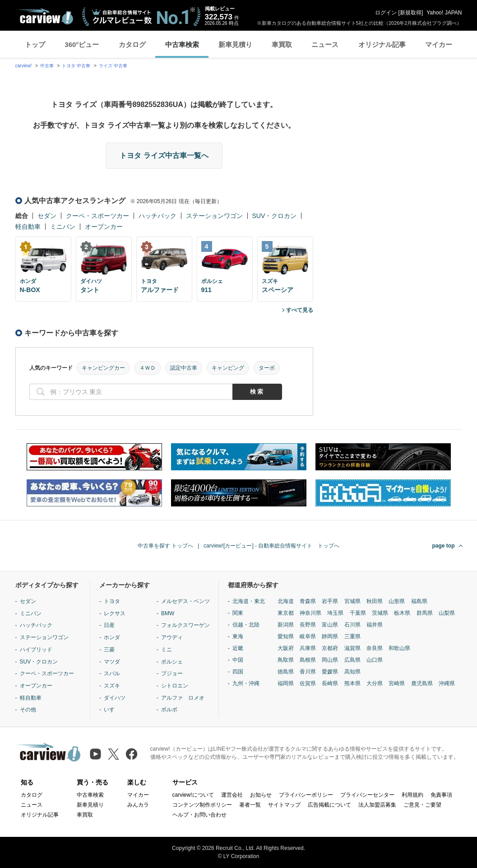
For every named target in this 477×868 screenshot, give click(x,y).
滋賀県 (352, 648)
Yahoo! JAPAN (444, 13)
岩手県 (330, 601)
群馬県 (425, 613)
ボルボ (169, 710)
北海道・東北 (249, 601)
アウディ (172, 637)
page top (444, 546)
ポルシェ (172, 662)
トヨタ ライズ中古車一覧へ (164, 155)
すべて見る (300, 310)
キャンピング (228, 368)
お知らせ (261, 795)
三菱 (109, 650)
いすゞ (112, 710)
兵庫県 (308, 648)
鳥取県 (286, 660)
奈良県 (375, 648)
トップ (35, 44)
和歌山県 (399, 648)
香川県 (308, 672)
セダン (47, 216)
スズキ (112, 686)
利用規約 (412, 795)
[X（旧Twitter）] (113, 754)
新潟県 (286, 625)
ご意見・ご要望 (422, 805)
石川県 (352, 625)
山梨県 (447, 613)
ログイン (386, 13)
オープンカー (104, 227)
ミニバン (63, 227)
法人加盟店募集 (377, 805)
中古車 (47, 66)
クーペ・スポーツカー (97, 216)
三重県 (352, 636)
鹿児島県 (422, 683)
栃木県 (402, 613)
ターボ (267, 368)
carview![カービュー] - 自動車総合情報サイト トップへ (271, 546)
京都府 (330, 648)
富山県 (330, 625)
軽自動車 (28, 227)
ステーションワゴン (214, 216)
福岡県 (286, 683)
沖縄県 (447, 683)
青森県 (308, 601)
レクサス (115, 613)
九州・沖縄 (246, 683)
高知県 (352, 672)
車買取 (282, 44)
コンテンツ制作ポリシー (202, 805)
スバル (112, 673)
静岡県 (330, 636)
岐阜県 (308, 636)
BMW (168, 613)
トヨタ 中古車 (76, 66)
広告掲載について (329, 805)
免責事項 (441, 795)
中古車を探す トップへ (165, 546)
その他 (28, 710)
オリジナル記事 (382, 44)
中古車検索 (182, 44)
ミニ (167, 650)
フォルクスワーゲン (185, 625)
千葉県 (358, 613)
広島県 (352, 660)
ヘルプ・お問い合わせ (199, 815)
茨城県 (380, 613)
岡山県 (330, 660)
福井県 (375, 625)
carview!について (193, 795)
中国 (238, 660)
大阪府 (286, 648)
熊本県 (352, 683)
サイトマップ (284, 805)
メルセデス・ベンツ (185, 601)
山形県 (397, 601)
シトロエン (175, 686)
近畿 (238, 648)
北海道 (286, 601)
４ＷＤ (148, 368)
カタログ (132, 44)
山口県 (375, 660)
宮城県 (352, 601)
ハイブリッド (36, 650)
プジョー (172, 673)
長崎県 (330, 683)
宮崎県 (397, 683)
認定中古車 (184, 368)
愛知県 (286, 636)
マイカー (439, 44)
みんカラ (138, 805)
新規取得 (411, 13)
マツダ (112, 662)
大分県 (375, 683)
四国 (238, 672)
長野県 (308, 625)
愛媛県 (330, 672)
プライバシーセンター (367, 795)
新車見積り (235, 44)
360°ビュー (82, 44)
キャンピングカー (103, 368)
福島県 (419, 601)
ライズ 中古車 (113, 66)
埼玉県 (335, 613)
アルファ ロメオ (183, 698)
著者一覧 (250, 805)
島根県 (308, 660)
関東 (238, 613)
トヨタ (112, 601)
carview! (24, 66)
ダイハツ (115, 698)
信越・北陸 (246, 625)
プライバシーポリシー (306, 795)
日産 (109, 625)
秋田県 (375, 601)
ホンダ (112, 637)
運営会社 (232, 795)
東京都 (286, 613)
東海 (238, 636)
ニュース (325, 44)
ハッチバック (157, 216)
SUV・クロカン (275, 216)
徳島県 (286, 672)
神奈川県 (310, 613)
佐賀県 (308, 683)
